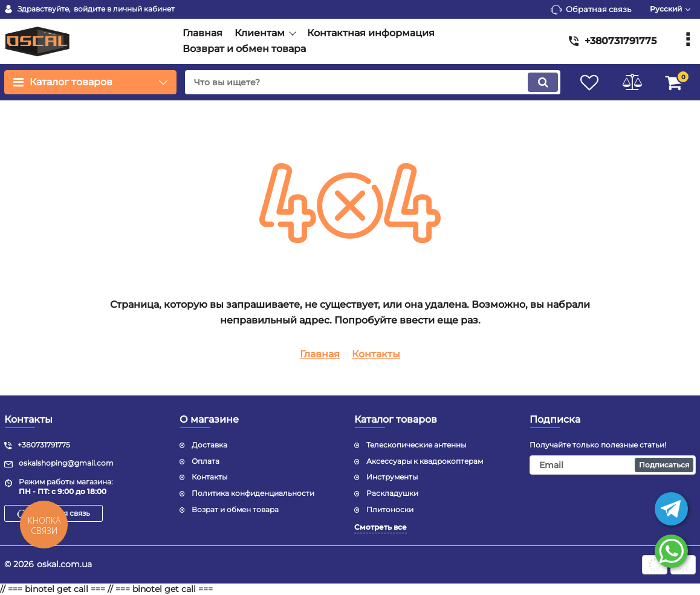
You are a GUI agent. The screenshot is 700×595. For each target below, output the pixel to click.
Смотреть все (381, 527)
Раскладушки (392, 493)
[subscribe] (613, 465)
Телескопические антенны (416, 445)
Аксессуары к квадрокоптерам (425, 461)
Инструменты (392, 477)
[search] (373, 82)
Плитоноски (390, 509)
